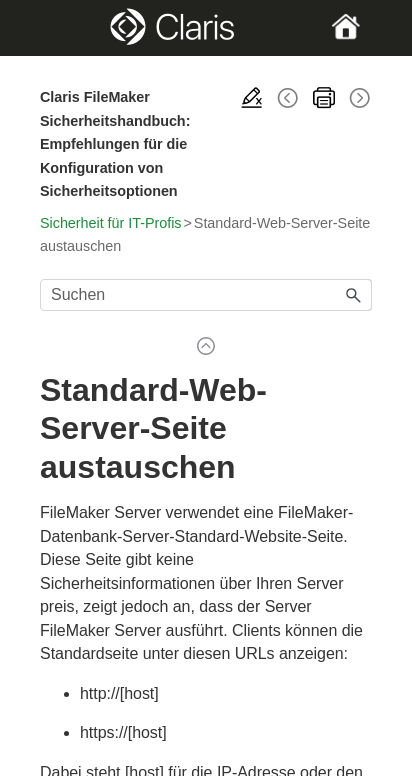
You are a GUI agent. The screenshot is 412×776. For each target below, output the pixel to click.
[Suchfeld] (206, 295)
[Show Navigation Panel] (55, 28)
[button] (354, 295)
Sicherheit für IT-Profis (110, 223)
